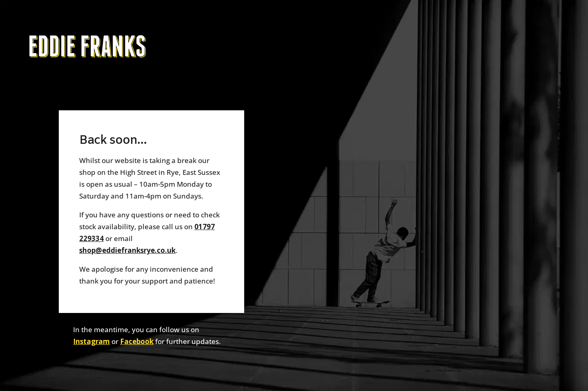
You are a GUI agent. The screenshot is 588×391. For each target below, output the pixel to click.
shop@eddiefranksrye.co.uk (127, 250)
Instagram (91, 341)
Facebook (137, 341)
